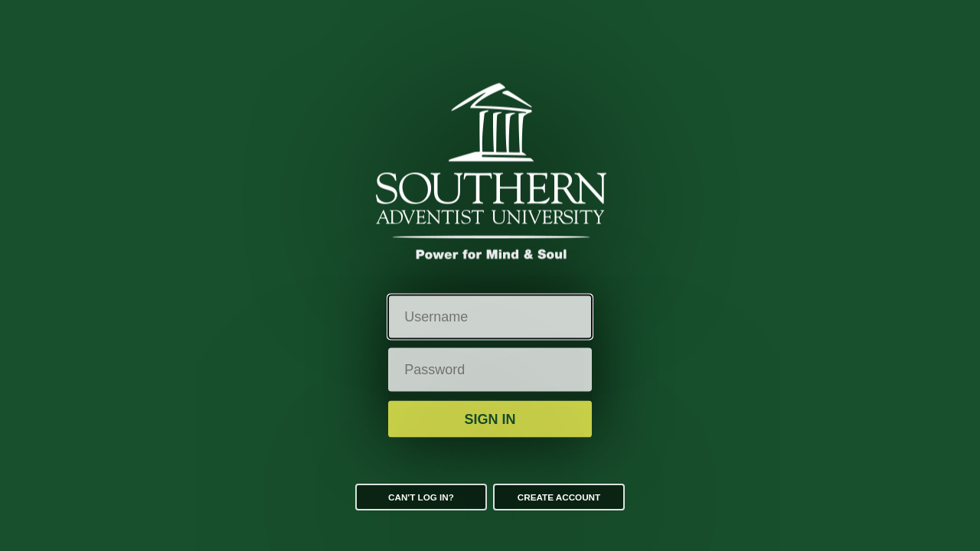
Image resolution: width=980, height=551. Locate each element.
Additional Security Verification (490, 455)
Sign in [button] (490, 419)
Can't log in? (421, 497)
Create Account (559, 497)
